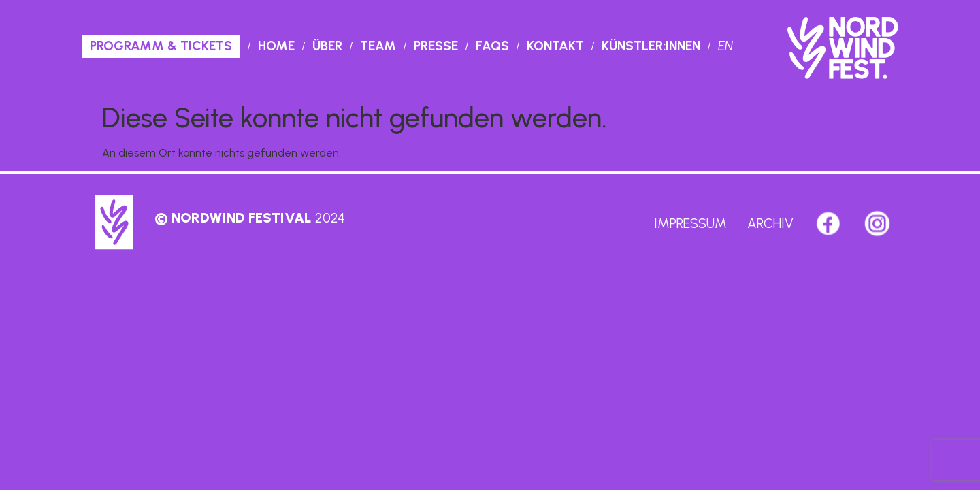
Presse (436, 46)
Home (276, 46)
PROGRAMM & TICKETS (161, 46)
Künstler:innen (651, 46)
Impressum (690, 223)
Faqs (492, 46)
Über (327, 46)
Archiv (770, 223)
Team (378, 46)
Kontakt (555, 46)
